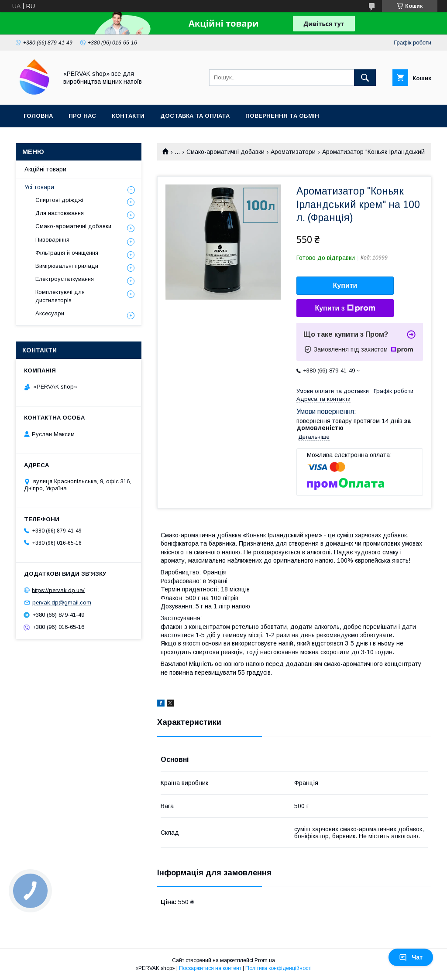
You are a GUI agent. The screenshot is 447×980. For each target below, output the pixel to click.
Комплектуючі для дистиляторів (60, 296)
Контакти (128, 116)
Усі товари (39, 187)
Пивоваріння (52, 240)
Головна (38, 116)
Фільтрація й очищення (67, 253)
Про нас (82, 116)
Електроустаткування (65, 279)
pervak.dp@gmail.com (62, 603)
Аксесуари (50, 313)
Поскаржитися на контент (210, 968)
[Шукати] (365, 78)
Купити (345, 285)
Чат (411, 957)
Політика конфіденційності (279, 968)
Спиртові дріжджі (59, 200)
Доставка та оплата (195, 116)
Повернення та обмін (282, 116)
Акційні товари (45, 169)
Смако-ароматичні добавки (225, 152)
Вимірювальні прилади (67, 266)
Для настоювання (60, 213)
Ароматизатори (293, 152)
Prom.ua (265, 960)
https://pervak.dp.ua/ (58, 590)
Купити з (345, 308)
